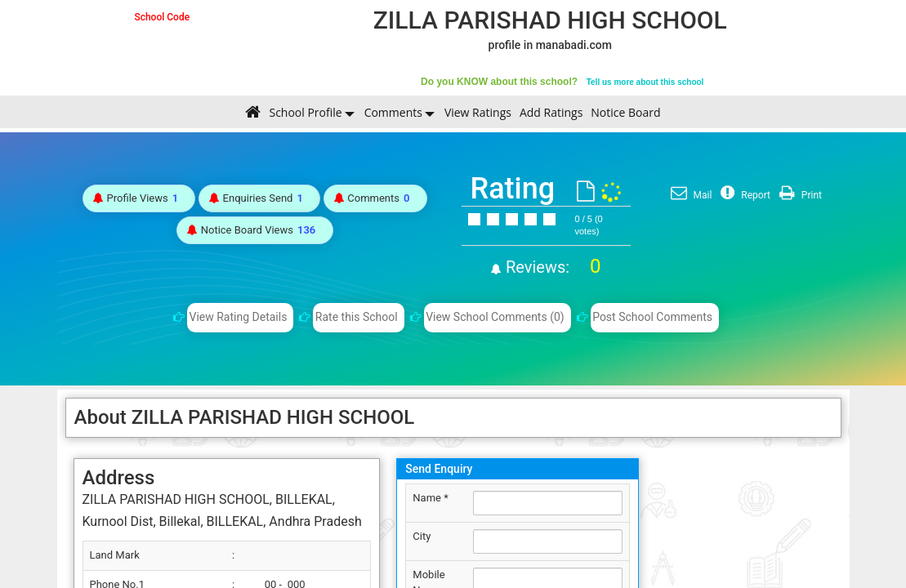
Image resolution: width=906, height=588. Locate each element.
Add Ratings (551, 112)
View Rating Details (239, 317)
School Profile (305, 112)
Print (799, 195)
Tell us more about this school (645, 82)
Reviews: (551, 267)
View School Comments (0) (495, 317)
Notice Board (625, 112)
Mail (690, 195)
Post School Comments (652, 317)
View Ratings (478, 112)
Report (743, 195)
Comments (393, 112)
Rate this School (357, 317)
